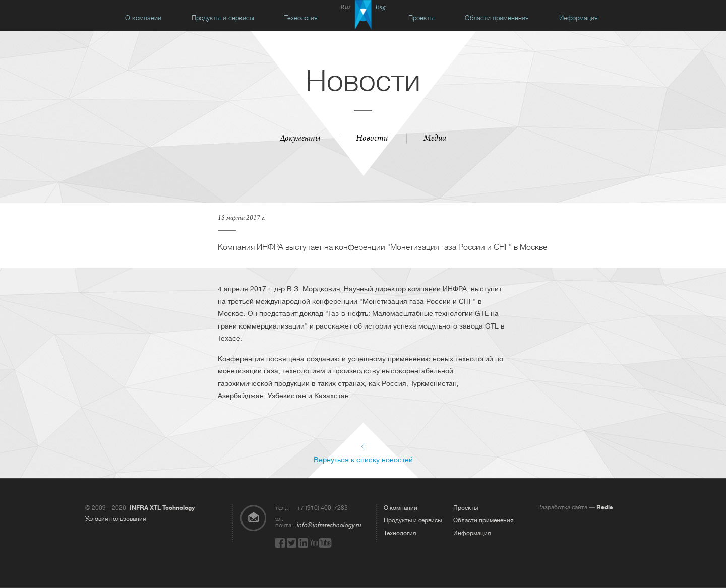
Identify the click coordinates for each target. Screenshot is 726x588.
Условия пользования (115, 519)
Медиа (435, 139)
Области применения (497, 18)
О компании (143, 18)
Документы (300, 139)
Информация (579, 18)
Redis (604, 507)
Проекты (421, 18)
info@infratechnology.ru (329, 525)
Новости (372, 139)
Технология (301, 18)
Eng (380, 8)
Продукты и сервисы (223, 18)
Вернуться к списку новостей (363, 459)
